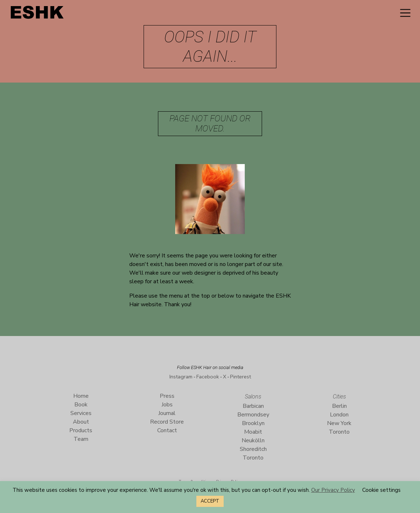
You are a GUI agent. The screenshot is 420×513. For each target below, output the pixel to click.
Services (81, 413)
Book (81, 405)
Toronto (253, 458)
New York (339, 423)
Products (81, 430)
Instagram (181, 377)
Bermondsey (253, 415)
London (339, 415)
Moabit (253, 432)
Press (167, 396)
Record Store (167, 422)
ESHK (38, 14)
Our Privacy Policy (333, 490)
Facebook (208, 377)
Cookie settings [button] (381, 490)
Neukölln (253, 440)
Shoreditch (253, 449)
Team (81, 439)
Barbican (253, 406)
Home (81, 396)
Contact (167, 430)
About (81, 422)
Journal (167, 413)
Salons (253, 397)
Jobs (167, 405)
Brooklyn (253, 423)
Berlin (339, 406)
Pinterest (241, 377)
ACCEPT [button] (210, 501)
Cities (339, 397)
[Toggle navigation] (405, 13)
